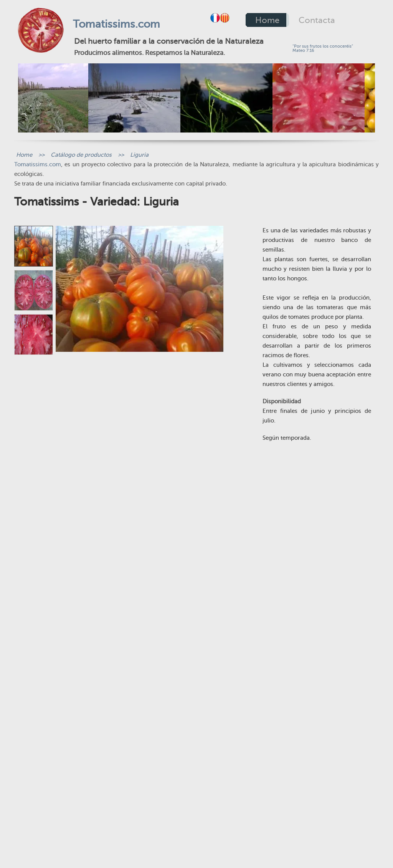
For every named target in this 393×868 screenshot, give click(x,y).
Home (267, 20)
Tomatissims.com (116, 24)
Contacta (317, 20)
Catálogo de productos (81, 155)
